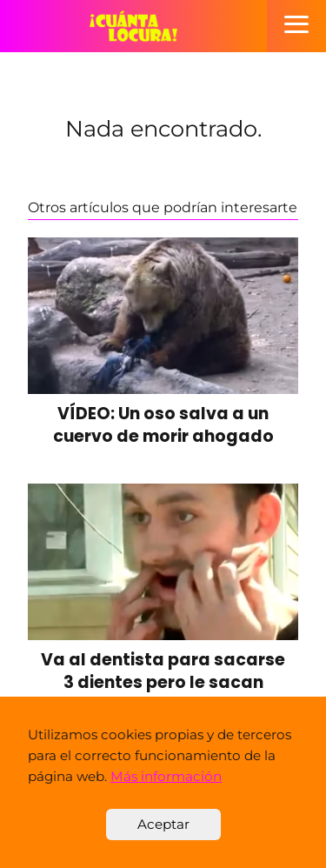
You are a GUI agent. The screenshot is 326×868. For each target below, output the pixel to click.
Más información (166, 776)
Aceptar (163, 824)
